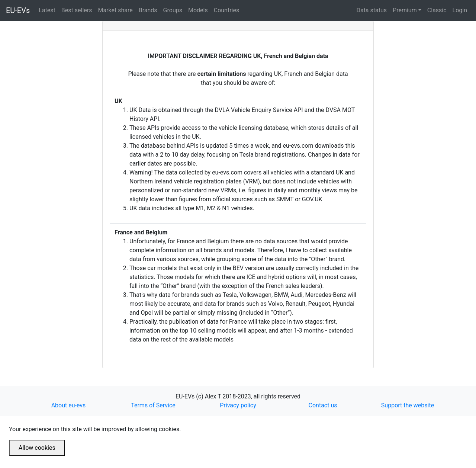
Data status (372, 10)
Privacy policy (238, 405)
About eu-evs (69, 405)
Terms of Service (153, 405)
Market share (117, 10)
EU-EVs (18, 10)
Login (460, 10)
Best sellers (78, 10)
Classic (437, 10)
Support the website (408, 405)
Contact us (323, 405)
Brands (149, 10)
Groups (174, 10)
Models (200, 10)
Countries (226, 10)
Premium (405, 10)
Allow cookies (37, 448)
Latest (49, 10)
